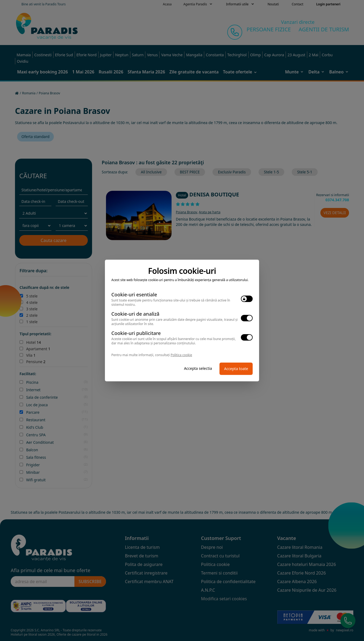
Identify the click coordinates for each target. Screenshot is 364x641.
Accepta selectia (198, 368)
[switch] (247, 299)
